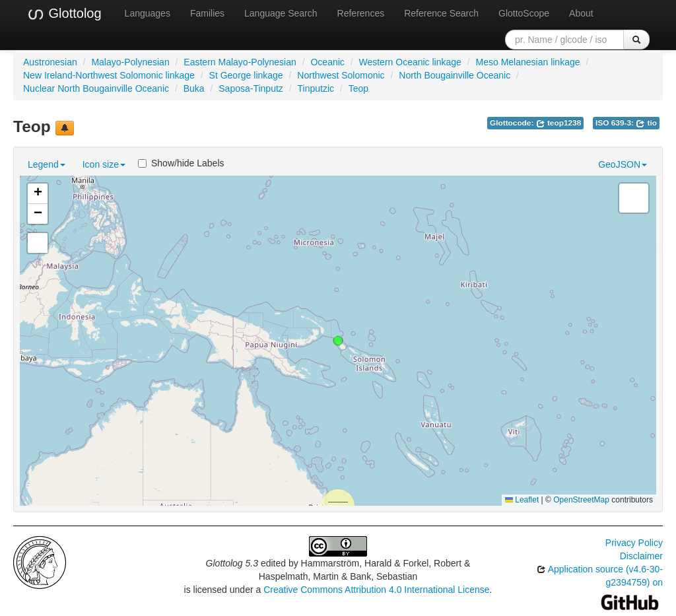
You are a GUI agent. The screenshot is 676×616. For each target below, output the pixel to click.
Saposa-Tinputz (251, 88)
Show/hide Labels (181, 163)
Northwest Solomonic (341, 75)
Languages (148, 13)
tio (646, 123)
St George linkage (246, 75)
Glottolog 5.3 (232, 563)
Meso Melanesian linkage (528, 62)
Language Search (281, 13)
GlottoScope (524, 13)
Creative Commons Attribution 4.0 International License (376, 590)
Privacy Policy (634, 543)
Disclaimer (641, 556)
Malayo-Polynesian (130, 62)
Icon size (104, 164)
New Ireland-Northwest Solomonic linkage (109, 75)
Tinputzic (316, 88)
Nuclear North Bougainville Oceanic (96, 88)
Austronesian (50, 62)
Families (207, 13)
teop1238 (559, 123)
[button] (338, 341)
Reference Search (441, 13)
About (581, 13)
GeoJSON (623, 164)
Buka (194, 88)
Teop (358, 88)
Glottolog (64, 14)
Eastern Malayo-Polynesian (240, 62)
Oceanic (327, 62)
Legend (47, 164)
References (361, 13)
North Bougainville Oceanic (455, 75)
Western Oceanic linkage (410, 62)
